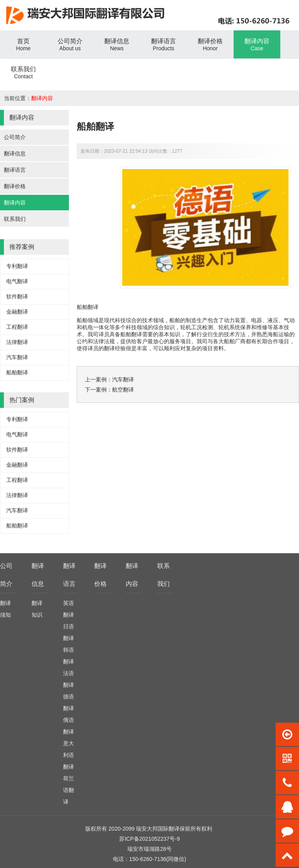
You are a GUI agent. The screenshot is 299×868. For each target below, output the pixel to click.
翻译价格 (15, 186)
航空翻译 (123, 390)
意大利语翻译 (69, 755)
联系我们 (15, 219)
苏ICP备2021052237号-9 (149, 839)
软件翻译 (17, 296)
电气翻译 (17, 281)
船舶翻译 (17, 372)
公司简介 (15, 137)
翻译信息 (15, 153)
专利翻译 (17, 266)
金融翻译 (17, 312)
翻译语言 (15, 170)
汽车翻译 (17, 357)
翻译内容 (42, 98)
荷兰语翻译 (69, 790)
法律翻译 (17, 342)
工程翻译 (17, 327)
